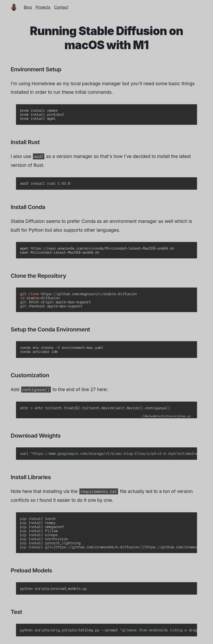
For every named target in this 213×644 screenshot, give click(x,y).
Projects (43, 7)
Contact (61, 7)
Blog (28, 7)
